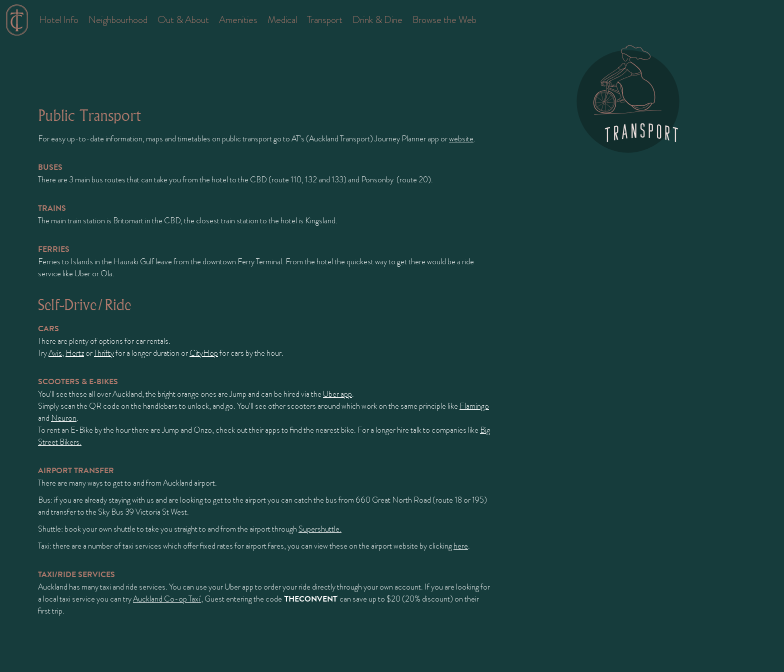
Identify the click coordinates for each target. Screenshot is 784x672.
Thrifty (104, 353)
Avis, (56, 353)
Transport (325, 20)
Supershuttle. (320, 529)
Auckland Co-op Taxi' (167, 599)
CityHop (204, 353)
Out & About (183, 20)
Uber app (337, 394)
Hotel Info (59, 20)
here (461, 546)
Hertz (75, 353)
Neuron (64, 418)
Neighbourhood (118, 20)
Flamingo (474, 406)
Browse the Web (444, 20)
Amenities (238, 20)
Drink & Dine (377, 20)
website (461, 139)
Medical (282, 20)
